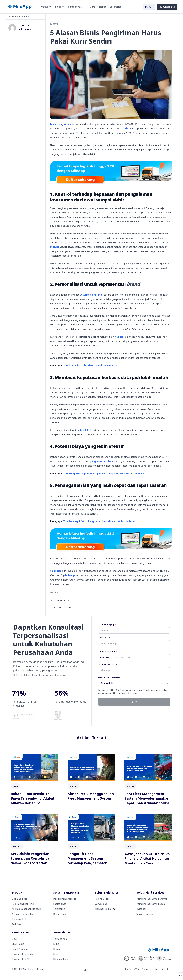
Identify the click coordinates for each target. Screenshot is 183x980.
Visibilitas (56, 571)
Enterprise (116, 7)
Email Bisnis (105, 637)
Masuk (149, 7)
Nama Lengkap (107, 625)
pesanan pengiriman (92, 295)
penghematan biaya (101, 461)
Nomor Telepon (108, 652)
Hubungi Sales (167, 7)
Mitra (92, 7)
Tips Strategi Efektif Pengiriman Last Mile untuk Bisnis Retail (99, 521)
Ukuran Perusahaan (110, 677)
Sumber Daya (77, 7)
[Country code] (106, 657)
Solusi (60, 7)
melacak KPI (84, 430)
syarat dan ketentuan (148, 690)
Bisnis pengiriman (60, 124)
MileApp (61, 247)
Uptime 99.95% (132, 969)
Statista (126, 128)
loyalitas (120, 337)
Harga (103, 7)
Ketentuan (166, 969)
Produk (46, 7)
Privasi (156, 969)
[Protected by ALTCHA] (180, 975)
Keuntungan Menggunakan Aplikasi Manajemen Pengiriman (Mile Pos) (104, 474)
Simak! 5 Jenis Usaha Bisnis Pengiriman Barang (90, 366)
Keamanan (146, 969)
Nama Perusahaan (109, 664)
